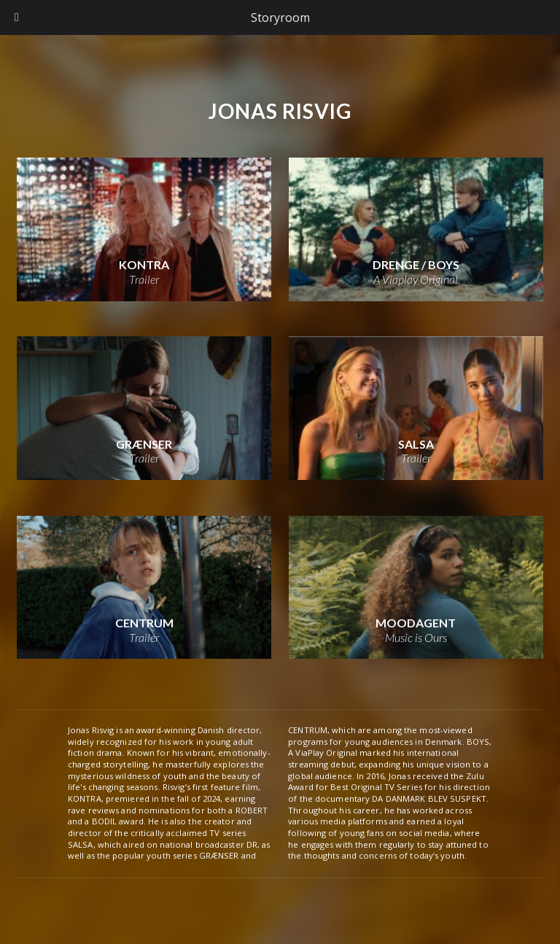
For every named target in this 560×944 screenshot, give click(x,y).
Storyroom (280, 18)
